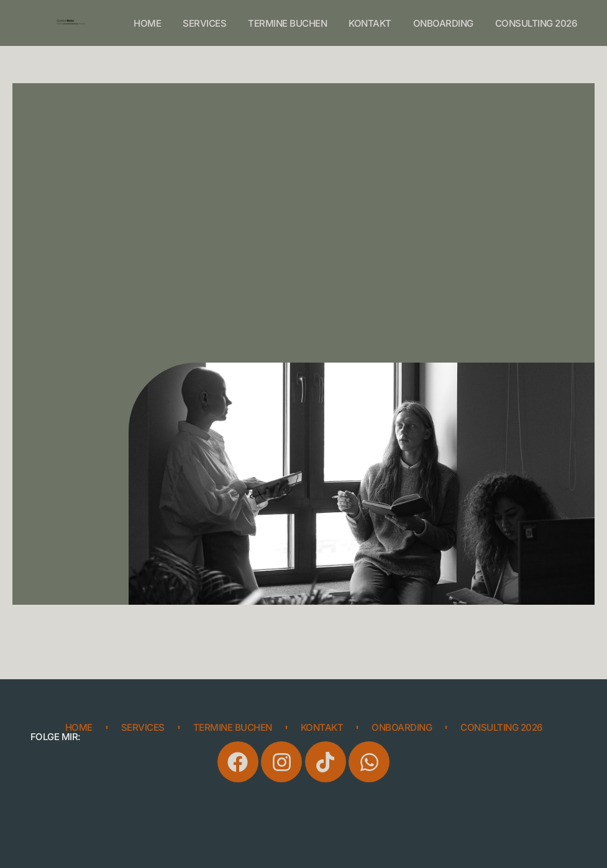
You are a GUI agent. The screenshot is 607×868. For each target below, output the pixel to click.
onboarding (443, 23)
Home (147, 23)
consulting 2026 (536, 23)
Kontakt (370, 23)
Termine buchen (287, 23)
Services (204, 23)
